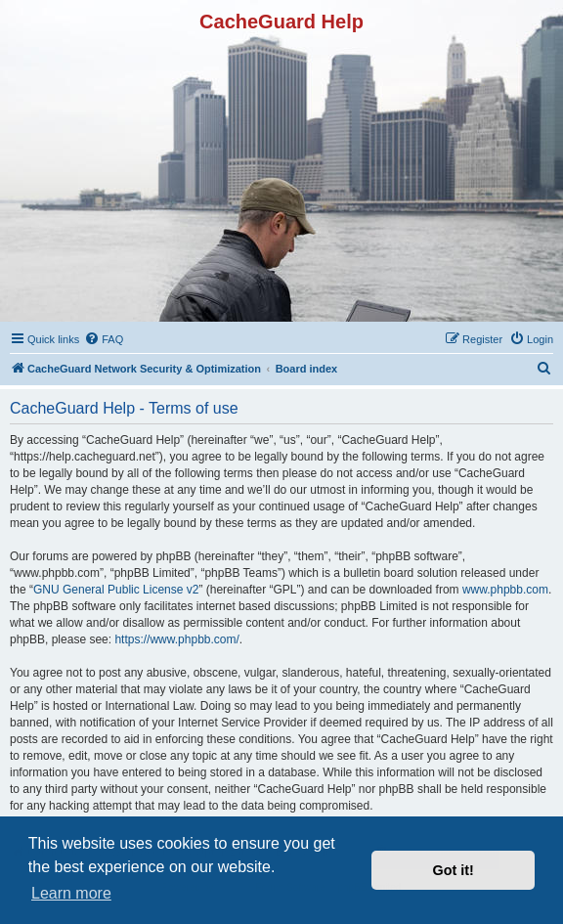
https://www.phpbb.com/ (176, 639)
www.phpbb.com (505, 590)
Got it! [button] (454, 870)
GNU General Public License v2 (116, 590)
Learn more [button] (71, 893)
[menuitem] (104, 339)
